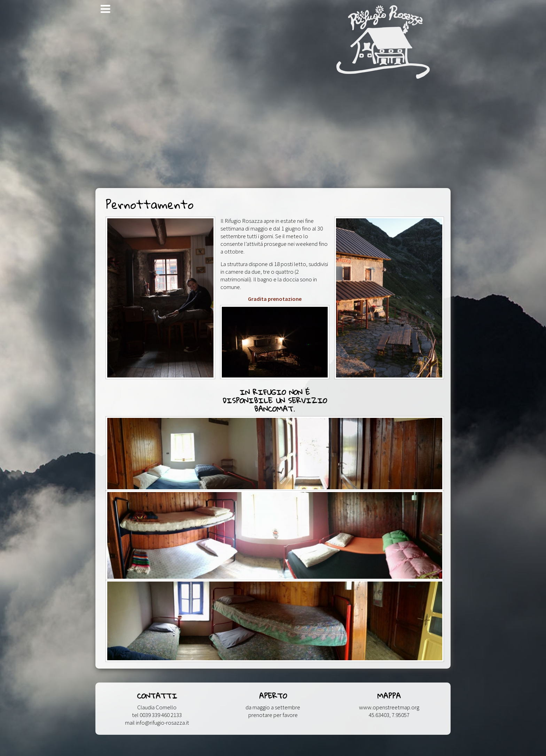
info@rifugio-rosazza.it (162, 723)
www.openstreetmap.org (389, 707)
